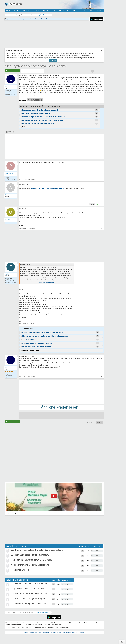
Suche (37, 10)
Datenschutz (46, 632)
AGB (63, 632)
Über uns (32, 632)
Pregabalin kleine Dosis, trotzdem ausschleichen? (34, 589)
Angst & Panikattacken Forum (26, 612)
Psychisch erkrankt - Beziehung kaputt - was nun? (40, 110)
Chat (54, 10)
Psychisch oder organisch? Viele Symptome (38, 124)
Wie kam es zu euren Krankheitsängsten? (30, 555)
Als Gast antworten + (12, 71)
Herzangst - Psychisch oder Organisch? (36, 113)
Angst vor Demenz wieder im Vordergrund (30, 565)
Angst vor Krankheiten (44, 612)
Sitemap (82, 632)
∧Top (122, 642)
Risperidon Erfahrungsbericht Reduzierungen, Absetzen (36, 604)
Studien (74, 10)
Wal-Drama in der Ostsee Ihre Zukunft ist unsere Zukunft (37, 550)
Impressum (38, 632)
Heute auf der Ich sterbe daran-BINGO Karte (31, 560)
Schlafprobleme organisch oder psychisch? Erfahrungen (42, 120)
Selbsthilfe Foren (26, 10)
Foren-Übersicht (10, 612)
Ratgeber (46, 10)
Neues (16, 10)
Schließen (53, 60)
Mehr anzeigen (28, 127)
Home (8, 10)
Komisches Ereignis (20, 570)
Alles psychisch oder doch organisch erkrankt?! (36, 66)
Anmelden (99, 10)
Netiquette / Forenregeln (72, 632)
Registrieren (88, 10)
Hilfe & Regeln (63, 10)
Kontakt (26, 632)
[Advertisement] (61, 392)
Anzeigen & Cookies (55, 632)
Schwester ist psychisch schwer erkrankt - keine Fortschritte (44, 117)
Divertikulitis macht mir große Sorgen (28, 599)
